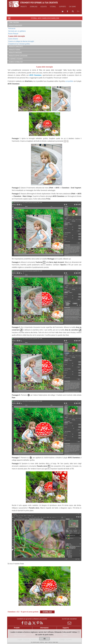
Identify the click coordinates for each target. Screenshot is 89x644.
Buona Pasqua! (13, 34)
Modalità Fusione (15, 50)
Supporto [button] (62, 7)
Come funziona (14, 23)
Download (34, 7)
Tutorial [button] (53, 7)
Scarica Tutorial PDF (16, 62)
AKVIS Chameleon (35, 75)
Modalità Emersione (15, 53)
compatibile (69, 81)
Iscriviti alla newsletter (69, 621)
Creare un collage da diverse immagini (21, 41)
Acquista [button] (44, 7)
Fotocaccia (12, 28)
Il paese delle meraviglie (17, 36)
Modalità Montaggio (15, 26)
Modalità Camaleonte (16, 47)
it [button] (78, 11)
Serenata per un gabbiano (17, 31)
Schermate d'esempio (16, 59)
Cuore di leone (13, 39)
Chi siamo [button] (72, 7)
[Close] (79, 632)
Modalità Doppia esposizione (18, 56)
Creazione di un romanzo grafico (19, 44)
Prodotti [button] (24, 7)
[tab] (44, 23)
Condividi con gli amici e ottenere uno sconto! (32, 619)
